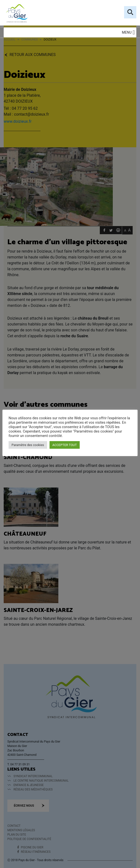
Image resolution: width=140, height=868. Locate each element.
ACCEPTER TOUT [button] (65, 445)
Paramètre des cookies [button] (28, 445)
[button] (127, 32)
